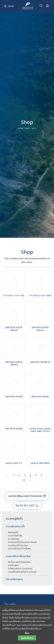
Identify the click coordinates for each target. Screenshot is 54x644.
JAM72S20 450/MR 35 (40, 362)
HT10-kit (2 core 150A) (40, 296)
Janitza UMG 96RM (40, 463)
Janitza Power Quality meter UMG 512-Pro (40, 430)
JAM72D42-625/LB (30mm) (40, 329)
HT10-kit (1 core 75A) (14, 296)
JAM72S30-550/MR (40, 397)
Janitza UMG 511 (14, 463)
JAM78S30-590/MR (14, 429)
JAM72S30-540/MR (14, 397)
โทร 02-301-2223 (27, 506)
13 (24, 480)
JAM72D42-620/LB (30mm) (14, 329)
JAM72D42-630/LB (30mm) (14, 364)
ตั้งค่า (27, 633)
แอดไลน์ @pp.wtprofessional (27, 496)
